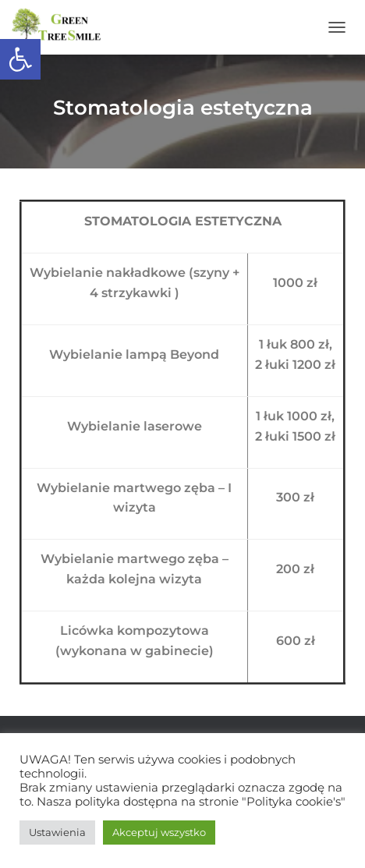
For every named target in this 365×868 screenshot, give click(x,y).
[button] (20, 59)
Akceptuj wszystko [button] (159, 832)
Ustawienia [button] (57, 832)
